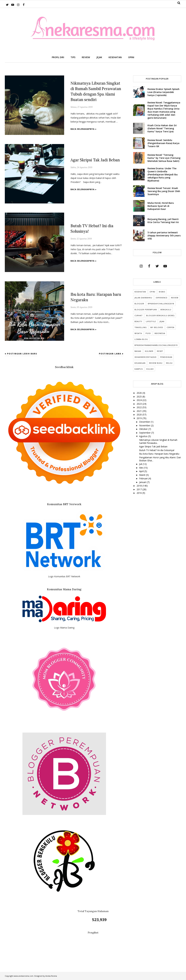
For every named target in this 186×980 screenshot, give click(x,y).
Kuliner (149, 351)
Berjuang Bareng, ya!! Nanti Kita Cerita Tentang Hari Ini (163, 221)
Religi (169, 363)
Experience (162, 298)
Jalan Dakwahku (143, 298)
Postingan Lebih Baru (22, 354)
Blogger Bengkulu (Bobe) (160, 315)
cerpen (171, 327)
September (145, 433)
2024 (139, 400)
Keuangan (140, 363)
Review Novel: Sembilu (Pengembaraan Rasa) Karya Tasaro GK (163, 143)
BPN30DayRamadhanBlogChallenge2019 (156, 345)
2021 (139, 411)
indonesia (160, 333)
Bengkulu (166, 310)
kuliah (150, 369)
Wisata (138, 333)
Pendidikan (166, 357)
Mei (141, 468)
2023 (139, 404)
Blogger (139, 304)
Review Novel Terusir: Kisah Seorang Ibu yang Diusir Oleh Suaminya (164, 191)
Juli (141, 464)
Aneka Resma (51, 976)
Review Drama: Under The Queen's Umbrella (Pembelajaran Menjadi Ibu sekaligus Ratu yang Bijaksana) (163, 174)
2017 (139, 489)
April (142, 471)
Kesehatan (140, 292)
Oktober (144, 429)
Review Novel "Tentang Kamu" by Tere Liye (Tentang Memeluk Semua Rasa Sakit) (164, 158)
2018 (139, 486)
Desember (145, 422)
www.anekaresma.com (23, 976)
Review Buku (156, 363)
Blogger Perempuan (146, 310)
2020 (139, 415)
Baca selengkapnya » (84, 129)
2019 (139, 418)
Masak (138, 351)
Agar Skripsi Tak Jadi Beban (95, 160)
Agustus (144, 436)
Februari (144, 478)
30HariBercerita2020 (146, 357)
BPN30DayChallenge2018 (161, 304)
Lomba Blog (141, 339)
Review (175, 298)
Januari (143, 482)
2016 (139, 493)
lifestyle (151, 321)
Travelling (141, 327)
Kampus (139, 369)
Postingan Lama (110, 354)
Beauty (138, 321)
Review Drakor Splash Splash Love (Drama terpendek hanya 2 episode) (163, 92)
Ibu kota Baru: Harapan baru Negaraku (159, 454)
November (145, 425)
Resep (160, 351)
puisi (148, 333)
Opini (152, 292)
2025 (139, 397)
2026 (139, 393)
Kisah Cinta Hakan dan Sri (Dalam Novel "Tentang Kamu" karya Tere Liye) (162, 128)
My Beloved (157, 327)
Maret (143, 475)
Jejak (162, 321)
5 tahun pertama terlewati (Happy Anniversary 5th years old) (164, 235)
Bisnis (162, 292)
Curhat (139, 315)
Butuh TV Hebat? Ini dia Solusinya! (157, 450)
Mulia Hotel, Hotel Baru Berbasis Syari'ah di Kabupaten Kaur (161, 206)
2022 (139, 407)
